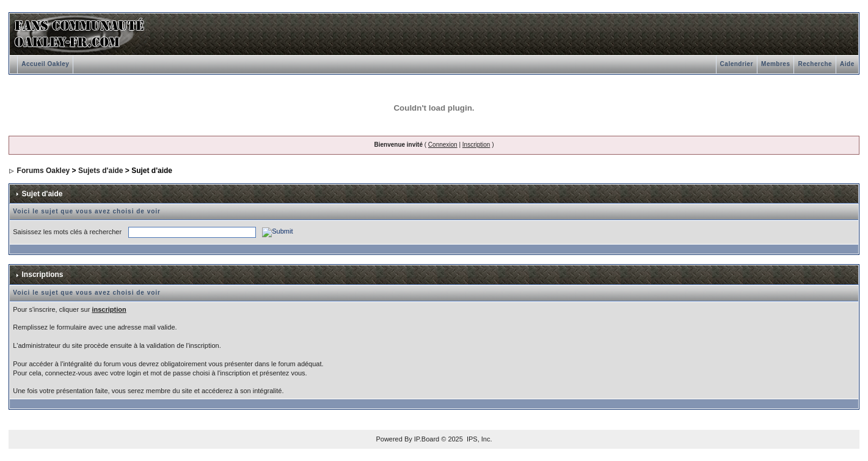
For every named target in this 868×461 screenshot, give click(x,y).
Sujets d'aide (101, 171)
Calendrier (737, 64)
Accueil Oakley (45, 64)
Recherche (815, 64)
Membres (775, 64)
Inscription (476, 145)
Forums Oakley (44, 171)
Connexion (443, 145)
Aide (847, 64)
